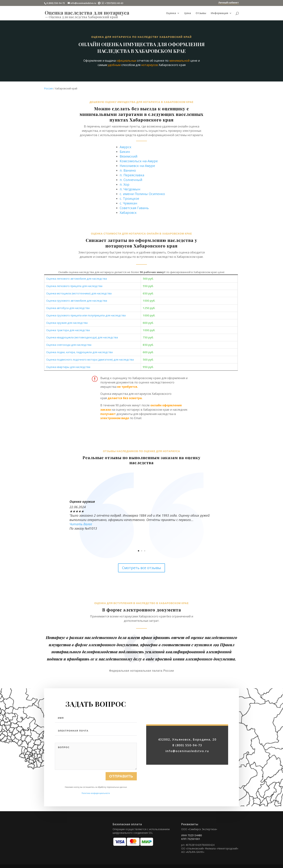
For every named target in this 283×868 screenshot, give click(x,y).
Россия (48, 88)
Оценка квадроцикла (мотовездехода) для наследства (82, 337)
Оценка (171, 13)
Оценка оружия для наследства (67, 323)
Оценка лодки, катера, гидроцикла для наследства (79, 352)
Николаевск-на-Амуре (137, 166)
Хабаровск (128, 213)
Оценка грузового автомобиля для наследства (77, 301)
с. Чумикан (128, 203)
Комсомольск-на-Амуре (139, 161)
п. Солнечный (131, 180)
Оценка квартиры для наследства (68, 367)
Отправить (121, 800)
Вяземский (129, 156)
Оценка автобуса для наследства (68, 308)
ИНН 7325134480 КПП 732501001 (192, 837)
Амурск (126, 147)
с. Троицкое (129, 198)
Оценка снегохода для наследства (69, 345)
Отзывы (201, 13)
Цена (188, 13)
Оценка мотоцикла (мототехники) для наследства (79, 293)
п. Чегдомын (130, 189)
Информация (219, 13)
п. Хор (125, 184)
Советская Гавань (134, 208)
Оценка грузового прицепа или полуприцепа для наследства (86, 315)
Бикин (125, 152)
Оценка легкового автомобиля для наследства (77, 279)
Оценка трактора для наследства (68, 330)
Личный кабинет (228, 3)
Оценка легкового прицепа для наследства (74, 286)
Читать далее (81, 524)
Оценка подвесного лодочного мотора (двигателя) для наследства (90, 359)
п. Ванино (128, 170)
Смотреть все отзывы (141, 568)
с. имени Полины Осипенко (142, 194)
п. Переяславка (132, 175)
